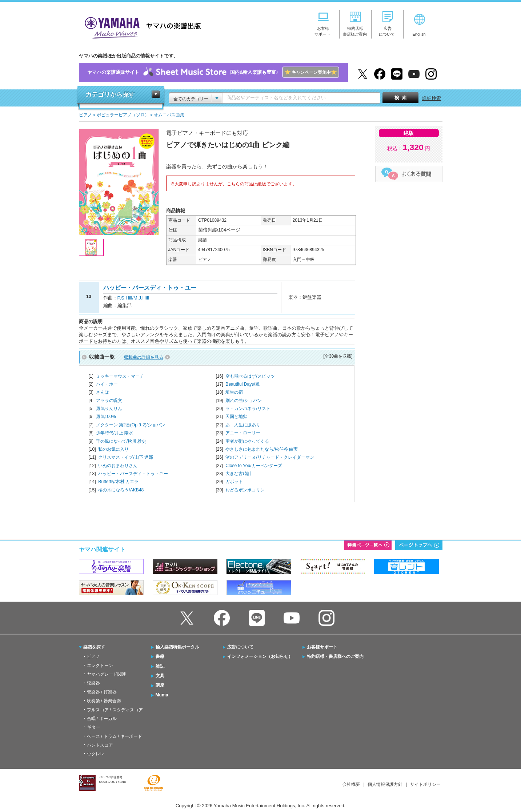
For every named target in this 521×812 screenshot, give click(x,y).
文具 (160, 676)
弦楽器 (93, 683)
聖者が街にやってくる (247, 441)
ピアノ (93, 656)
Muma (162, 695)
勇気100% (106, 417)
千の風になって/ (121, 441)
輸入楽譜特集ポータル (177, 647)
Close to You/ (254, 466)
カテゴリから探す (110, 95)
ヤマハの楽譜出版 (141, 27)
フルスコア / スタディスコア (115, 710)
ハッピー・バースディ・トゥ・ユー (133, 474)
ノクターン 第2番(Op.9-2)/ (131, 425)
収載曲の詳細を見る (144, 357)
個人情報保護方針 (385, 784)
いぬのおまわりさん (118, 466)
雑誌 (160, 666)
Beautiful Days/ (242, 384)
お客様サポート (322, 647)
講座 (160, 685)
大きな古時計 (239, 474)
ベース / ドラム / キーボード (115, 736)
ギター (93, 727)
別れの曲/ (243, 401)
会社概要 (351, 784)
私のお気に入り (113, 449)
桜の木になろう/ (121, 490)
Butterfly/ (118, 482)
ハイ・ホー (107, 384)
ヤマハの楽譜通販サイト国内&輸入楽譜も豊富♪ (213, 73)
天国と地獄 (236, 417)
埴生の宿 (234, 392)
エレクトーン (100, 666)
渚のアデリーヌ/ (270, 457)
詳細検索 (432, 98)
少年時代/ (115, 433)
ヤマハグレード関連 (107, 674)
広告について (240, 647)
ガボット (234, 482)
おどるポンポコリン (245, 490)
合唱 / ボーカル (102, 719)
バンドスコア (100, 745)
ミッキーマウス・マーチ (120, 376)
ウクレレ (96, 754)
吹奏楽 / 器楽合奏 (104, 701)
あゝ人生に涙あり (243, 425)
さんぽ (103, 392)
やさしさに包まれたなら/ (262, 449)
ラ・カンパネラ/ (248, 409)
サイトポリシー (425, 784)
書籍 (160, 656)
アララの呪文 (109, 401)
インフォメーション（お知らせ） (260, 656)
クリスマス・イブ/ (126, 457)
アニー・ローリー (243, 433)
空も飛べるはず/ (250, 376)
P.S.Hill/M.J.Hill (133, 298)
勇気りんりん (109, 409)
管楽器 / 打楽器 (102, 692)
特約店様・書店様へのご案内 (335, 656)
